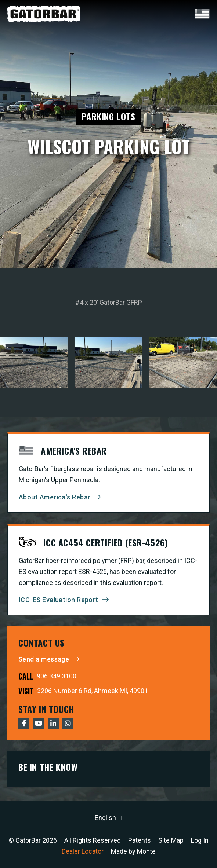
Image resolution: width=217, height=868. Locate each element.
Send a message (44, 659)
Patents (140, 840)
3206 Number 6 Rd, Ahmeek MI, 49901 (93, 691)
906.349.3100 (57, 676)
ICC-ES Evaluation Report (59, 600)
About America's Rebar (55, 497)
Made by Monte (133, 851)
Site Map (171, 840)
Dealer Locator (83, 851)
